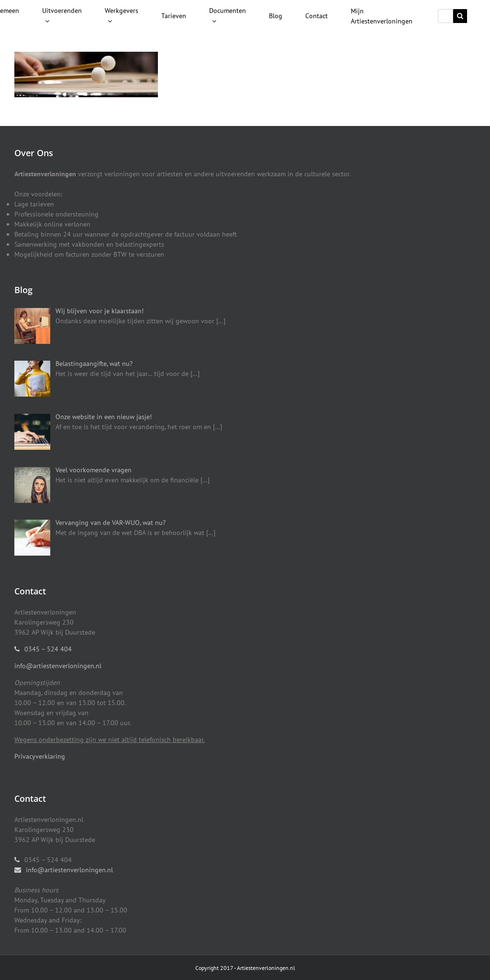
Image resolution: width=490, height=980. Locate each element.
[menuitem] (62, 16)
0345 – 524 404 (48, 649)
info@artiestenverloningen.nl (58, 666)
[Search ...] (445, 16)
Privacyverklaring (40, 756)
